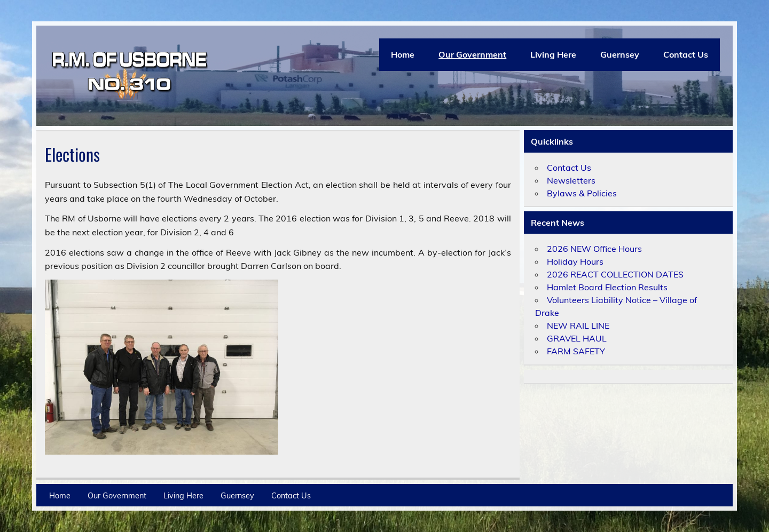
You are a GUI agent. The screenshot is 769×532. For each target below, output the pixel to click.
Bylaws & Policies (582, 193)
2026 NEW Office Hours (594, 249)
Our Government (472, 54)
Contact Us (686, 54)
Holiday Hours (575, 261)
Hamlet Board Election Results (607, 287)
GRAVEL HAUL (577, 338)
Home (403, 54)
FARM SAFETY (576, 351)
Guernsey (620, 54)
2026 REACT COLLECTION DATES (615, 274)
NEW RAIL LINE (578, 325)
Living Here (553, 54)
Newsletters (571, 180)
